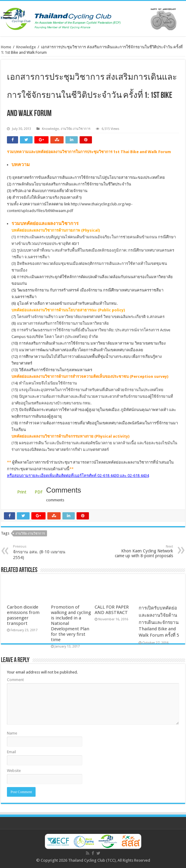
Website (14, 771)
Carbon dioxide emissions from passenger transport (23, 615)
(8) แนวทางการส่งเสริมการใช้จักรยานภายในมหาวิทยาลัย (60, 323)
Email (11, 752)
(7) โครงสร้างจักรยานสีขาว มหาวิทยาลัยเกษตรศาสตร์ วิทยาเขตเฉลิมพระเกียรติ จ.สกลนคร (88, 317)
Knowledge (26, 47)
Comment (15, 680)
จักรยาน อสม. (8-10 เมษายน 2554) (44, 552)
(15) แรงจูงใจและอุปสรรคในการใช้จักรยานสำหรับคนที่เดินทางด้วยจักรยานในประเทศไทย (87, 390)
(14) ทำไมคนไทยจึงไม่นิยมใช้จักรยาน (44, 383)
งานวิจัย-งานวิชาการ (76, 129)
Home (6, 47)
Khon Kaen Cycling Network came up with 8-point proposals (142, 551)
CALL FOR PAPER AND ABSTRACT (112, 610)
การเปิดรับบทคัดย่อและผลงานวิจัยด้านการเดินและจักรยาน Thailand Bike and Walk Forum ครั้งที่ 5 (159, 622)
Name (12, 733)
